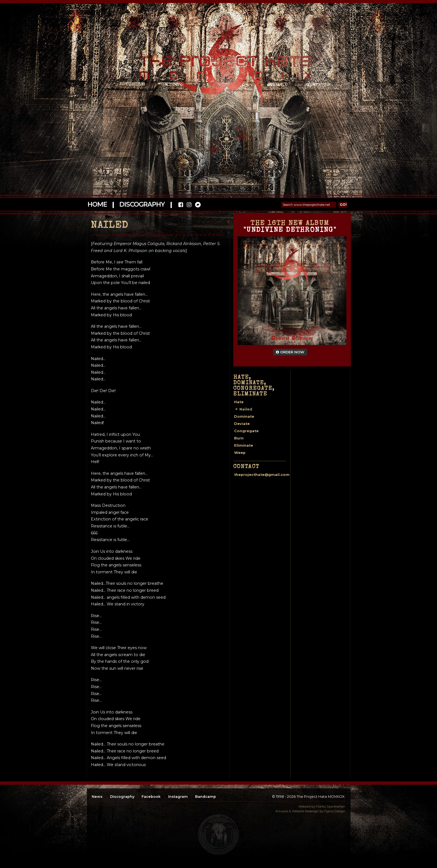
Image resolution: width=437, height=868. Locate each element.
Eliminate (244, 445)
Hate (239, 402)
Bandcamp (206, 797)
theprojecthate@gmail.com (262, 475)
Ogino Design (335, 811)
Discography (142, 204)
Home (97, 204)
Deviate (242, 424)
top (219, 835)
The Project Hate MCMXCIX (218, 64)
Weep (240, 453)
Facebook (151, 797)
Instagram (178, 797)
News (97, 797)
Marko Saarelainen (331, 806)
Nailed (246, 409)
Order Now (290, 352)
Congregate (246, 431)
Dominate (244, 416)
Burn (239, 438)
